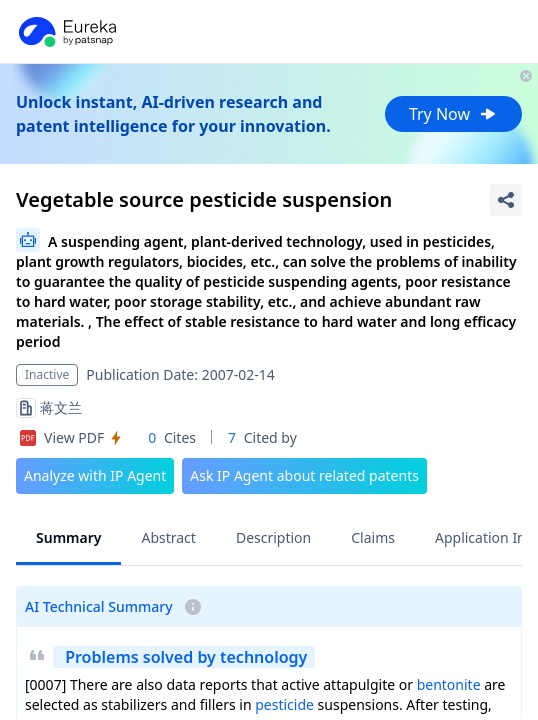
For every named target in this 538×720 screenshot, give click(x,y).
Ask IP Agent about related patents (304, 475)
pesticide (284, 704)
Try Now (453, 114)
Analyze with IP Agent (95, 475)
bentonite (449, 684)
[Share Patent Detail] (506, 200)
